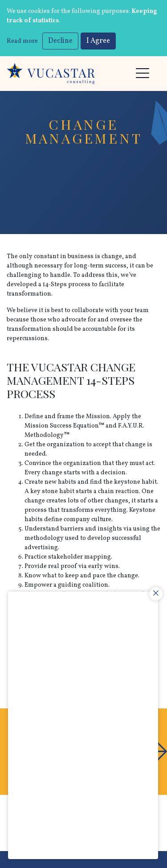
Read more (22, 41)
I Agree (98, 41)
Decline (60, 41)
